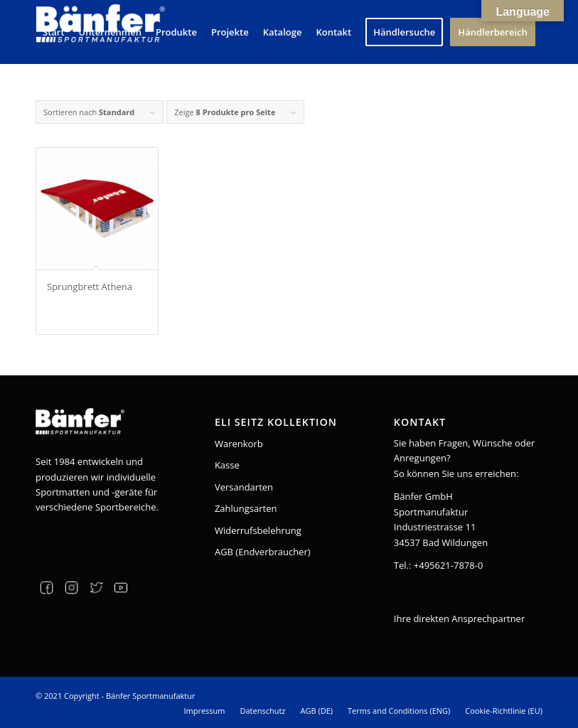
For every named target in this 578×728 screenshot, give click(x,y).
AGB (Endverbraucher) (263, 552)
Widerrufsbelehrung (258, 530)
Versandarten (244, 487)
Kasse (227, 465)
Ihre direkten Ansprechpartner (459, 619)
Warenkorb (239, 444)
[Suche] (47, 95)
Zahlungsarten (246, 508)
